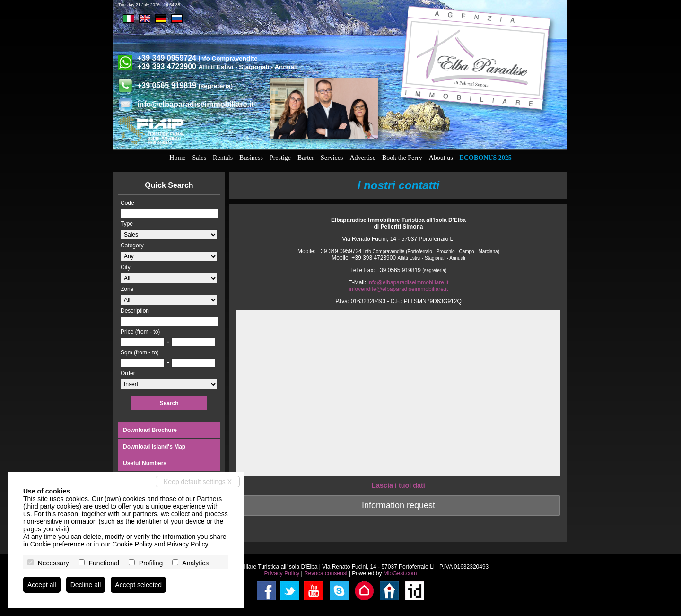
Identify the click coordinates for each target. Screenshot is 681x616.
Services (332, 158)
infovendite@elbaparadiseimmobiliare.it (399, 289)
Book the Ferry (402, 158)
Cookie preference (57, 544)
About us (441, 158)
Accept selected (138, 585)
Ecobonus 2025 (486, 158)
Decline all (86, 585)
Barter (306, 158)
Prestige (280, 158)
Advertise (362, 158)
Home (177, 158)
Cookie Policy (132, 544)
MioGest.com (400, 573)
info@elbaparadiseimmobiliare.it (196, 104)
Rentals (223, 158)
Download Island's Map (154, 447)
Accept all (42, 585)
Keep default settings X (198, 482)
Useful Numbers (145, 463)
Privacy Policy (282, 573)
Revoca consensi (326, 573)
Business (251, 158)
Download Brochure (150, 430)
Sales (200, 158)
